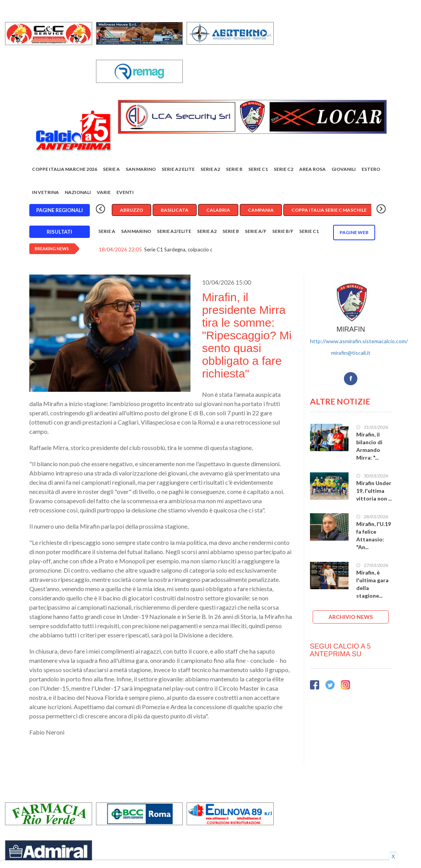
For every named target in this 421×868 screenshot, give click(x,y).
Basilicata (175, 210)
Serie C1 (258, 169)
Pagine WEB (354, 232)
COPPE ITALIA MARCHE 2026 (65, 169)
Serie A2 (210, 169)
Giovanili (344, 169)
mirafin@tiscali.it (351, 353)
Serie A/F (256, 231)
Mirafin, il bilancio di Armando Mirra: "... (369, 446)
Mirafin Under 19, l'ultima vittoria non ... (374, 491)
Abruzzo (131, 210)
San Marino (141, 169)
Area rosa (312, 169)
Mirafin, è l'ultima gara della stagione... (372, 584)
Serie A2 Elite (178, 169)
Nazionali (78, 192)
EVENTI (125, 192)
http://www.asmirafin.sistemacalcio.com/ (359, 341)
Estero (371, 169)
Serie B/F (283, 231)
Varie (104, 192)
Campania (261, 210)
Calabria (218, 210)
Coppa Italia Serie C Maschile (329, 210)
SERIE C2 (284, 169)
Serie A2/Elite (174, 231)
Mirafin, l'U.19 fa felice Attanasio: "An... (374, 535)
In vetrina (45, 192)
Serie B (234, 169)
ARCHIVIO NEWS (351, 617)
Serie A (111, 169)
